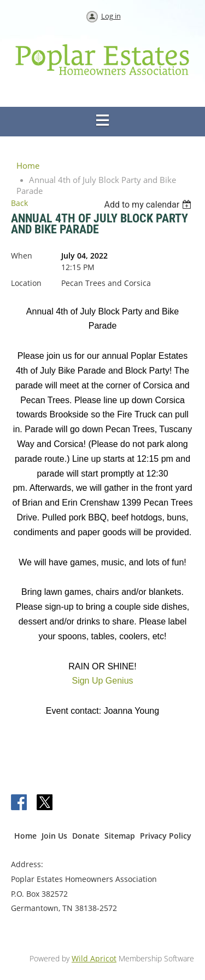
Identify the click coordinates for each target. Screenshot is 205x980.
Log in (111, 16)
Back (19, 203)
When (22, 256)
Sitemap (120, 836)
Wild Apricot (94, 958)
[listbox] (149, 205)
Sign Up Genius (102, 681)
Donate (86, 836)
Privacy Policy (166, 836)
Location (26, 283)
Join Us (54, 836)
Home (28, 165)
